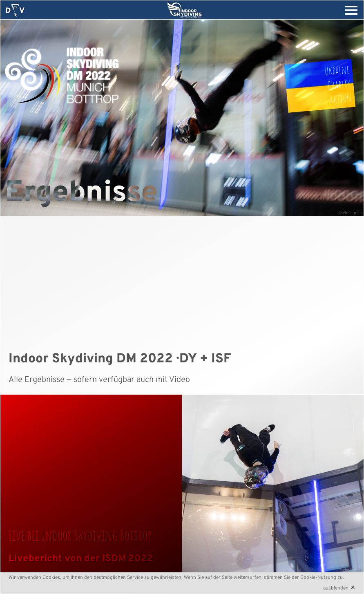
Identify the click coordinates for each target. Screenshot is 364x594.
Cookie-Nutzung (318, 578)
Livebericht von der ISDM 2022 (81, 559)
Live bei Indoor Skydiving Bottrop (80, 535)
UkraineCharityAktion (338, 84)
